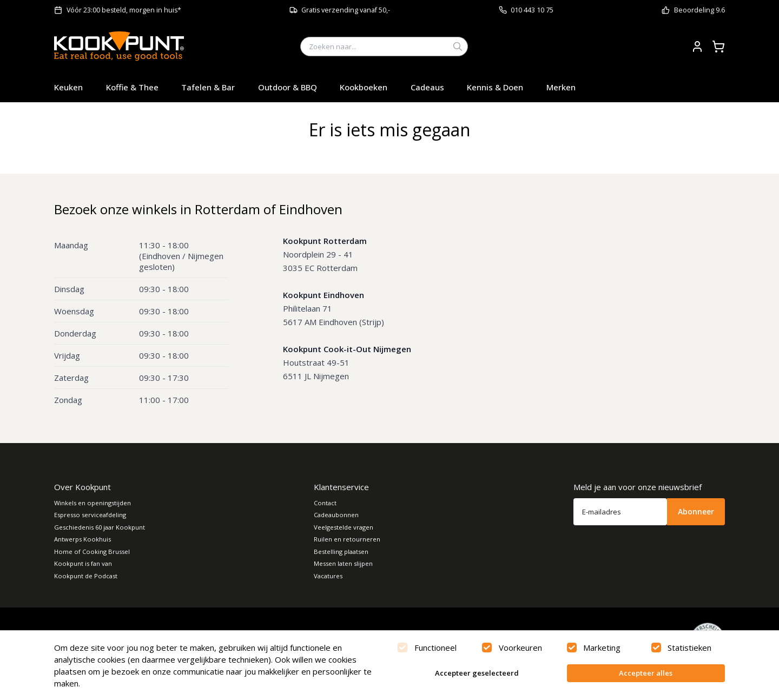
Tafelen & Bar (208, 87)
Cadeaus (427, 87)
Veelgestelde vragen (344, 527)
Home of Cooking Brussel (92, 552)
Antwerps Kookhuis (82, 539)
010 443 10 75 (532, 10)
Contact (325, 503)
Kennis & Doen (495, 87)
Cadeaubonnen (336, 515)
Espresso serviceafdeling (90, 515)
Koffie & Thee (132, 87)
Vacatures (328, 576)
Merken (561, 87)
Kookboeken (364, 87)
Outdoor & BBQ (288, 87)
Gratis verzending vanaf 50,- (346, 10)
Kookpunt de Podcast (86, 576)
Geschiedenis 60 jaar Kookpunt (100, 527)
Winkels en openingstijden (93, 503)
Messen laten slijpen (343, 563)
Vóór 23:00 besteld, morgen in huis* (124, 10)
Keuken (68, 87)
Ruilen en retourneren (347, 539)
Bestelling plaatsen (341, 552)
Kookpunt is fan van (83, 563)
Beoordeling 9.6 (699, 10)
